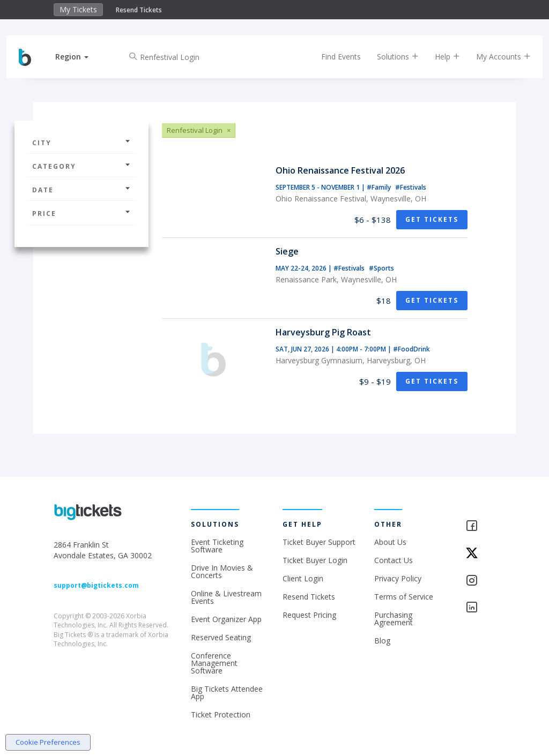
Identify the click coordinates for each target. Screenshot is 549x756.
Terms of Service (404, 597)
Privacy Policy (398, 578)
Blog (382, 641)
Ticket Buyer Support (319, 542)
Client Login (303, 578)
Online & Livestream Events (226, 597)
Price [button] (81, 214)
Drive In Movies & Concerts (222, 571)
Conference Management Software (214, 663)
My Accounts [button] (494, 57)
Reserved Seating (221, 637)
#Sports (381, 268)
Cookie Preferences (48, 742)
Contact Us (394, 560)
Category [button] (81, 166)
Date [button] (81, 190)
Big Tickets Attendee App (227, 693)
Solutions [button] (389, 57)
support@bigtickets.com (96, 585)
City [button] (81, 143)
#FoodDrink (411, 349)
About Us (390, 542)
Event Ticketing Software (217, 546)
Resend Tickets (139, 10)
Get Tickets (432, 219)
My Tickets (78, 9)
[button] (81, 57)
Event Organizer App (226, 619)
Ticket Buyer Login (315, 560)
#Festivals (411, 187)
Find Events (332, 57)
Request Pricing (309, 615)
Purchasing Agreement (394, 619)
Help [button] (438, 57)
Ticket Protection (221, 714)
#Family (380, 187)
